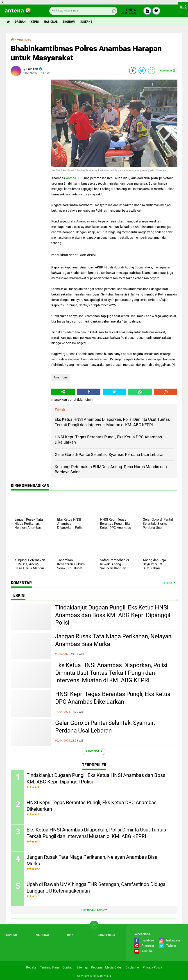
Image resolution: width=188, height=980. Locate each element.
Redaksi (32, 967)
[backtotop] (94, 925)
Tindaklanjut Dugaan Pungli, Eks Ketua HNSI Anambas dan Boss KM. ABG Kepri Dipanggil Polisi (113, 615)
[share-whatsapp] (152, 71)
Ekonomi (69, 22)
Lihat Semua (94, 751)
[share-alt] (63, 392)
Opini (71, 935)
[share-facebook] (133, 71)
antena (71, 178)
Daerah (20, 22)
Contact (68, 967)
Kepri (35, 22)
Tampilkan (169, 583)
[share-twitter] (142, 71)
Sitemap (82, 967)
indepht (86, 22)
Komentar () (167, 70)
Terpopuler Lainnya (94, 910)
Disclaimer (133, 967)
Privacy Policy (152, 967)
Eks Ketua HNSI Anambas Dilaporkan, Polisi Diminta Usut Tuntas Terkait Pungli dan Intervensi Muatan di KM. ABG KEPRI (111, 673)
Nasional (51, 22)
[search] (83, 11)
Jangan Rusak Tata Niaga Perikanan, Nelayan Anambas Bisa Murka (113, 640)
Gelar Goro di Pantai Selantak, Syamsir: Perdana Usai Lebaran (105, 727)
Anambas (61, 377)
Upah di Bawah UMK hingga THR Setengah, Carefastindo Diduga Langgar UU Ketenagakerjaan (96, 888)
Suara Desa (107, 935)
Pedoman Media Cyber (107, 967)
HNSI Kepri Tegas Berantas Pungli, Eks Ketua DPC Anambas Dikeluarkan (113, 698)
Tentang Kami (50, 967)
